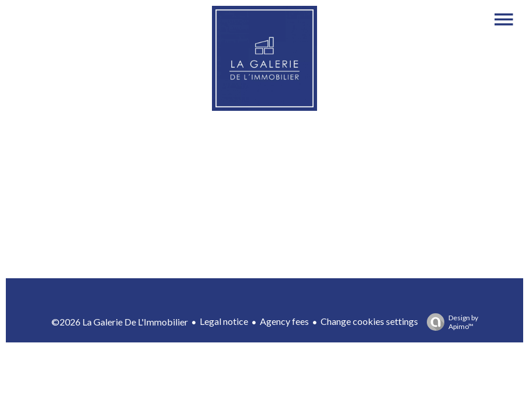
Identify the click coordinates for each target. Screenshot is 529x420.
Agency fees (284, 321)
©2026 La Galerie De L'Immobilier (120, 322)
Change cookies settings (369, 321)
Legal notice (224, 321)
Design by (450, 322)
